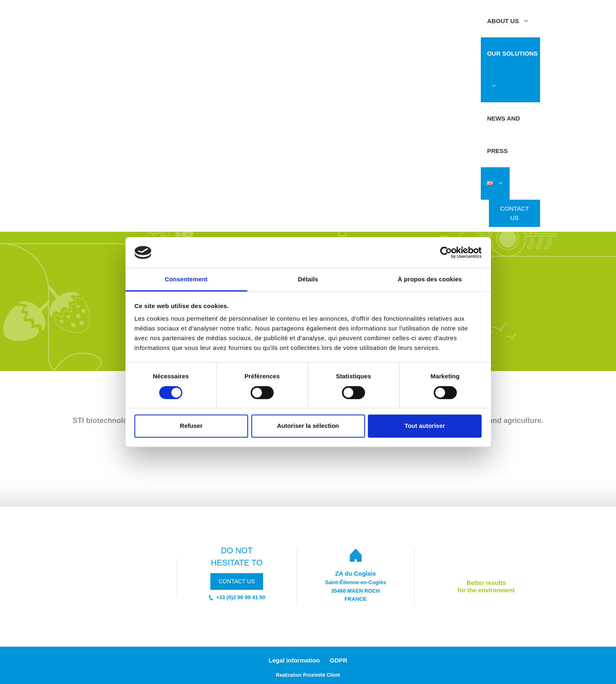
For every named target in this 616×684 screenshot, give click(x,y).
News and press (503, 135)
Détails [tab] (308, 279)
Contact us (514, 213)
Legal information (294, 660)
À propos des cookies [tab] (430, 279)
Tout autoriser (425, 426)
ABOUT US (511, 21)
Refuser (191, 426)
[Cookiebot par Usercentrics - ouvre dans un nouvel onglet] (446, 252)
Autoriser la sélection (308, 426)
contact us (237, 581)
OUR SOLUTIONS (512, 76)
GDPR (338, 660)
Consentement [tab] (186, 279)
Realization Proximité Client (308, 675)
